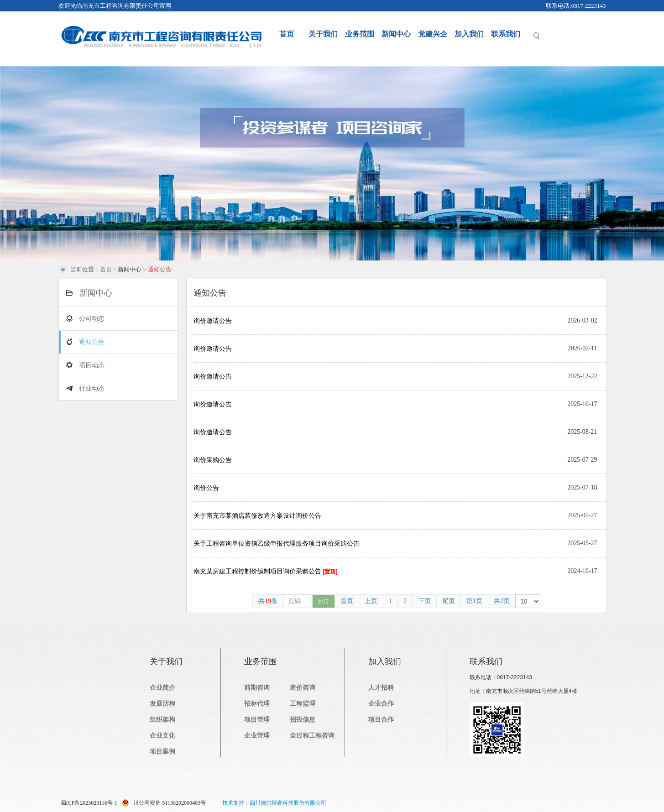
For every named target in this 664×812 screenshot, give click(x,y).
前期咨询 (257, 687)
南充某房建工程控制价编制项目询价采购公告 (266, 571)
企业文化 (162, 735)
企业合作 (381, 703)
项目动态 (92, 365)
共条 (268, 601)
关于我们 (323, 34)
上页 (371, 601)
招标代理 (257, 703)
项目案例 (162, 751)
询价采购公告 (213, 460)
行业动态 (92, 388)
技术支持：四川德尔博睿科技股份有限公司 (274, 803)
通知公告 (92, 342)
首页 (287, 34)
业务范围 (360, 34)
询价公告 (206, 488)
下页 (424, 601)
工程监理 (303, 703)
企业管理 (257, 735)
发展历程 (162, 703)
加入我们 (469, 34)
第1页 (474, 601)
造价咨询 (303, 687)
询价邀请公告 (213, 321)
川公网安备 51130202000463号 (164, 803)
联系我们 (506, 34)
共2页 (502, 601)
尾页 (449, 601)
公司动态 (92, 319)
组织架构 (162, 719)
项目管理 (257, 719)
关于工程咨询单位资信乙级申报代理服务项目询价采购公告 (277, 543)
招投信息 (303, 719)
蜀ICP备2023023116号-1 (89, 803)
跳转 (324, 601)
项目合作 (381, 719)
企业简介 (162, 687)
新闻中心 (396, 34)
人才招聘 (381, 687)
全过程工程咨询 (312, 735)
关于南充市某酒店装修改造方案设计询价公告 (257, 515)
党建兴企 (433, 34)
